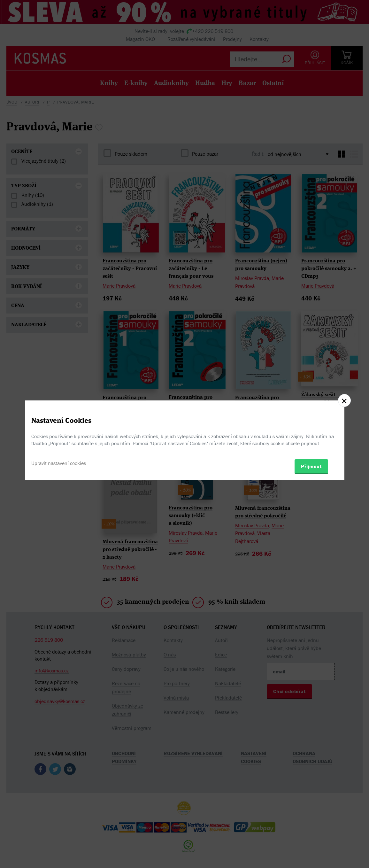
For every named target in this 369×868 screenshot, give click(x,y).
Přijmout (311, 466)
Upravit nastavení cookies (59, 463)
